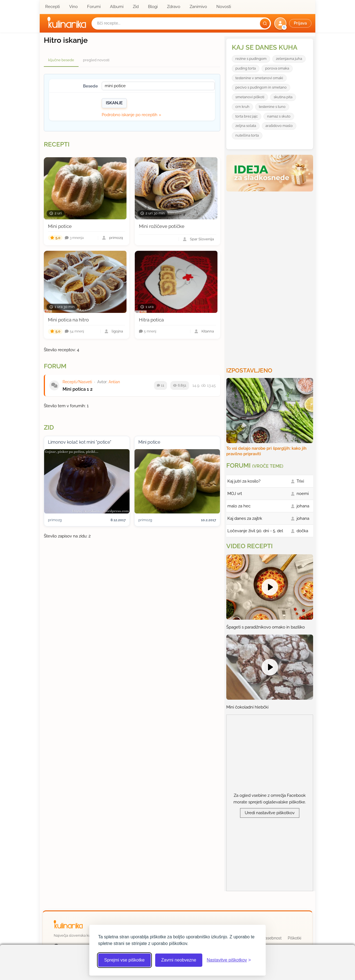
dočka (302, 531)
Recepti (53, 7)
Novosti (224, 7)
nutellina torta (247, 135)
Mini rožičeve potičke (162, 226)
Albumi (117, 7)
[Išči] (265, 23)
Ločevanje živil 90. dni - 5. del (255, 531)
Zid (136, 7)
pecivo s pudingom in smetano (261, 87)
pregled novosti (96, 60)
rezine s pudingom (251, 59)
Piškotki (295, 938)
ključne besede (61, 60)
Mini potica (74, 389)
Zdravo (174, 7)
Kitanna (208, 331)
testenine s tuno (272, 107)
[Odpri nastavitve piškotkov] (229, 960)
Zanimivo (198, 7)
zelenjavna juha (289, 59)
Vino (73, 7)
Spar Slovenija (202, 239)
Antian (114, 382)
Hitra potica (151, 320)
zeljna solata (246, 126)
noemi (303, 494)
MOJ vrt (235, 494)
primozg (116, 238)
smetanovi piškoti (250, 97)
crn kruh (242, 107)
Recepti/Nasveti (77, 382)
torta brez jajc (247, 116)
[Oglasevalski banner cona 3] (270, 277)
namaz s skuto (279, 116)
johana (303, 506)
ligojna (117, 331)
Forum (55, 366)
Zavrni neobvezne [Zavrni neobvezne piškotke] (179, 960)
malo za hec (239, 506)
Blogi (153, 7)
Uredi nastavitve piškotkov (270, 813)
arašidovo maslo (279, 126)
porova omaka (277, 68)
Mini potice (60, 226)
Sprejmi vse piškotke (124, 960)
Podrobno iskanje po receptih (130, 115)
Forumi (94, 7)
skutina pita (283, 97)
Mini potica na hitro (68, 320)
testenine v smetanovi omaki (259, 78)
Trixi (300, 481)
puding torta (246, 68)
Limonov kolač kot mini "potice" (80, 442)
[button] (293, 23)
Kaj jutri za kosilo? (244, 481)
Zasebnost (272, 938)
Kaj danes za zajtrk (245, 518)
